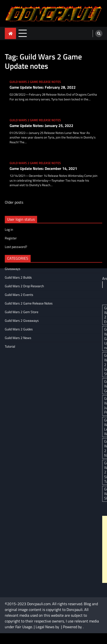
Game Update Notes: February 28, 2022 (43, 87)
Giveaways (13, 269)
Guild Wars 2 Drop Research (24, 286)
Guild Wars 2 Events (19, 295)
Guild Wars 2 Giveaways (22, 320)
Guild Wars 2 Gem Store (22, 312)
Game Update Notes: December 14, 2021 (43, 169)
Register (11, 238)
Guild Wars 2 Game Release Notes (35, 82)
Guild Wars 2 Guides (19, 329)
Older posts (14, 202)
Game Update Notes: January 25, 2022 (41, 126)
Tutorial (10, 346)
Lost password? (16, 247)
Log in (9, 229)
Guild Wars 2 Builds (18, 277)
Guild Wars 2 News (18, 338)
